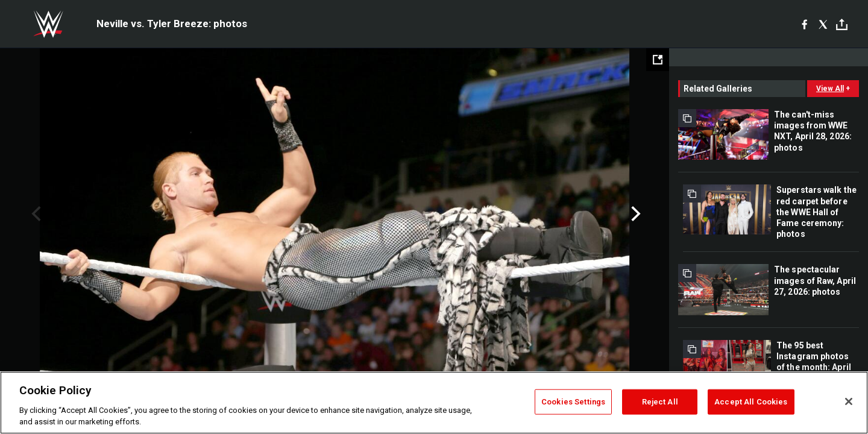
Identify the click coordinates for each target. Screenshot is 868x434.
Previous (35, 214)
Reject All (660, 402)
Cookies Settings (573, 402)
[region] (434, 403)
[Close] (849, 401)
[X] (823, 24)
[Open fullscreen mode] (658, 60)
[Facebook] (804, 24)
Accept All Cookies (751, 402)
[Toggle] (842, 24)
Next (634, 214)
